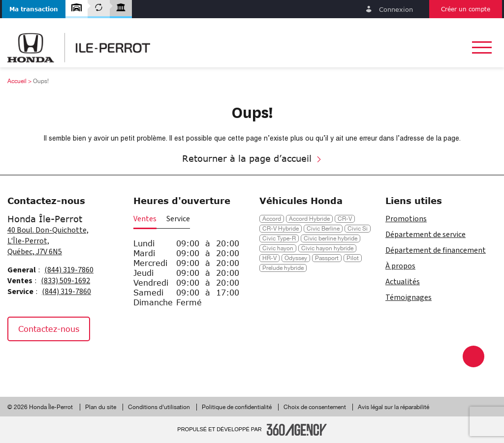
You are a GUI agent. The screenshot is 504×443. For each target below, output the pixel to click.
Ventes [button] (145, 219)
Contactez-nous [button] (49, 329)
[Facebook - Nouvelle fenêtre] (19, 362)
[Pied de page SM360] (297, 430)
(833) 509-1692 (65, 281)
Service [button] (178, 219)
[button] (34, 9)
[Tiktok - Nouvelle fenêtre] (66, 362)
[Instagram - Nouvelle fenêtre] (44, 362)
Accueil (17, 81)
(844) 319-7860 (69, 270)
